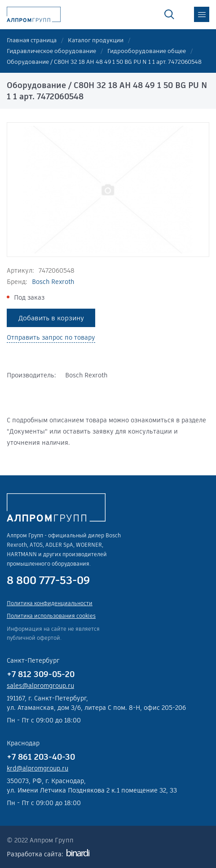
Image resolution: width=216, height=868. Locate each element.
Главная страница (32, 40)
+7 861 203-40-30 (41, 757)
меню (202, 14)
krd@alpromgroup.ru (37, 768)
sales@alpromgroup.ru (40, 686)
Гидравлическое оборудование (51, 51)
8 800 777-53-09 (48, 580)
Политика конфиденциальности (50, 603)
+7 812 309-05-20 (41, 674)
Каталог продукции (96, 40)
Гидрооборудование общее (147, 51)
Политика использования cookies (51, 616)
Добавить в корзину (51, 318)
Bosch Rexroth (53, 282)
